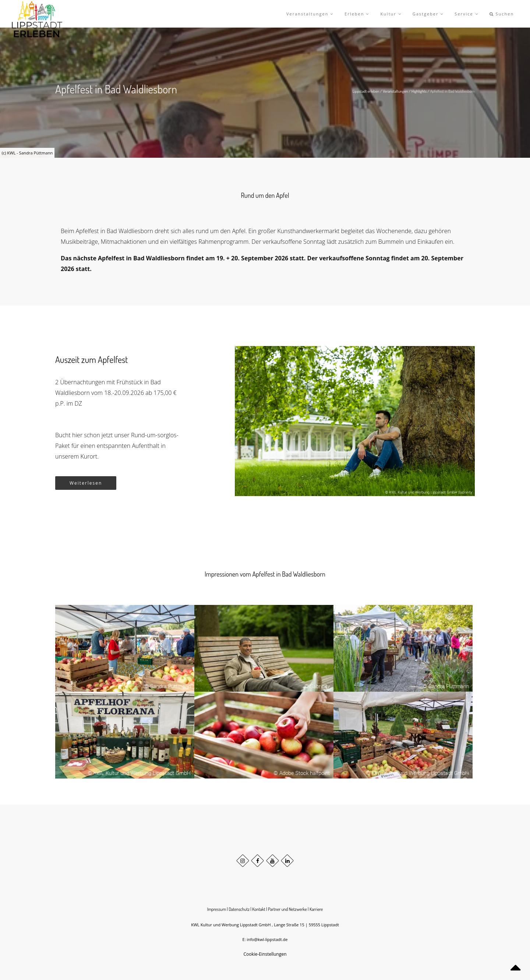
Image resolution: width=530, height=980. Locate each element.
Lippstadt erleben (366, 91)
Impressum (217, 909)
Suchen (502, 14)
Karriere (316, 909)
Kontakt (259, 909)
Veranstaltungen (395, 91)
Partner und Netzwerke (287, 909)
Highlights (419, 91)
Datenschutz (239, 909)
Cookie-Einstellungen (265, 954)
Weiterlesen (86, 483)
